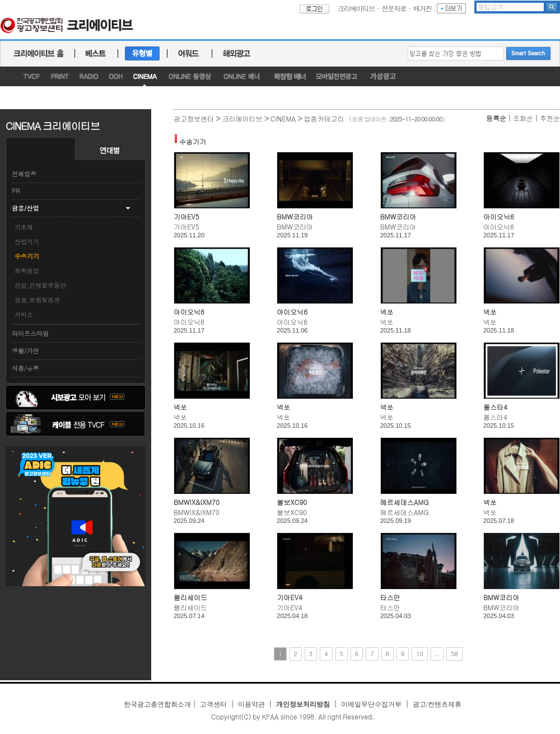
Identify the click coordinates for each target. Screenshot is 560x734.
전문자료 (394, 8)
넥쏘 (387, 312)
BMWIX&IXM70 (197, 502)
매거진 (423, 8)
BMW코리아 (295, 216)
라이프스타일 (30, 333)
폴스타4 (495, 407)
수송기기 (27, 256)
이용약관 (251, 704)
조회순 (523, 118)
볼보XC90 (292, 502)
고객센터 (213, 704)
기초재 (24, 227)
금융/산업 (25, 208)
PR (16, 191)
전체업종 (24, 174)
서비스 (24, 314)
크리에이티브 (356, 8)
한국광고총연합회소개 (157, 704)
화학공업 (27, 271)
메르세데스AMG (405, 502)
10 (420, 654)
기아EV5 (186, 216)
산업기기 (27, 242)
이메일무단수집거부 (371, 704)
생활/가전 (25, 351)
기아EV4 (290, 597)
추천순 (550, 118)
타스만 (390, 597)
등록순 (496, 118)
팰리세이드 (190, 597)
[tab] (76, 191)
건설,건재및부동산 (40, 285)
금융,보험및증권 (37, 300)
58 (454, 654)
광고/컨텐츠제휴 (437, 704)
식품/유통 (25, 368)
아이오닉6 (499, 216)
